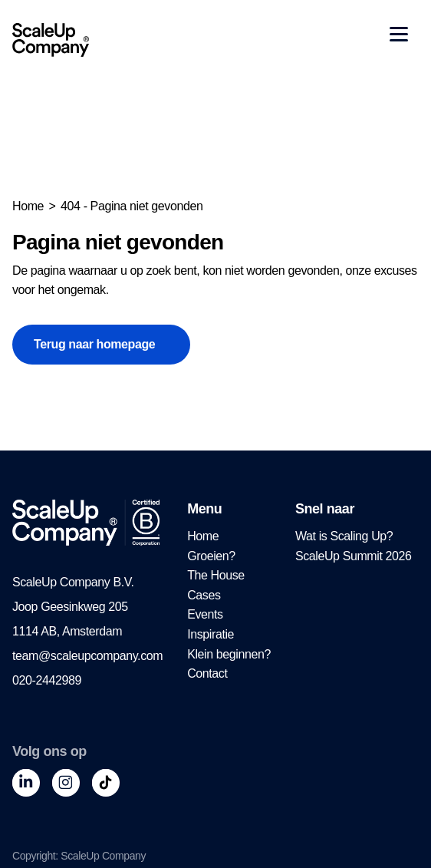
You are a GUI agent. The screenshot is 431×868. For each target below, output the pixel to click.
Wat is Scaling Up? (344, 536)
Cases (204, 595)
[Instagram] (66, 783)
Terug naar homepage (94, 344)
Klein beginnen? (229, 654)
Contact (207, 673)
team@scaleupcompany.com (87, 656)
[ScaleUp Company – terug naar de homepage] (51, 40)
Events (205, 614)
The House (216, 575)
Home (28, 206)
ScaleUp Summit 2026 (354, 556)
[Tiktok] (106, 783)
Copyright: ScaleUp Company (79, 856)
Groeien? (211, 556)
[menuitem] (229, 536)
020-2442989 (47, 680)
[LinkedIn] (26, 783)
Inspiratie (211, 634)
